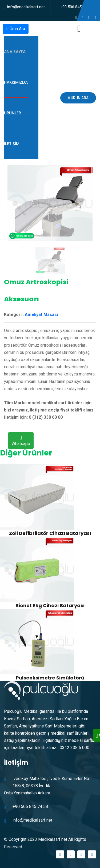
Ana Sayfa (15, 52)
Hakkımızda (16, 82)
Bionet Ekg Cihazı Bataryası (50, 605)
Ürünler (13, 113)
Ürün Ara (16, 29)
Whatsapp (21, 441)
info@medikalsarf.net (26, 7)
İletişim (12, 144)
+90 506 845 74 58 (76, 7)
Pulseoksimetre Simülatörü (50, 678)
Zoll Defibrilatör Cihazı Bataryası (50, 533)
